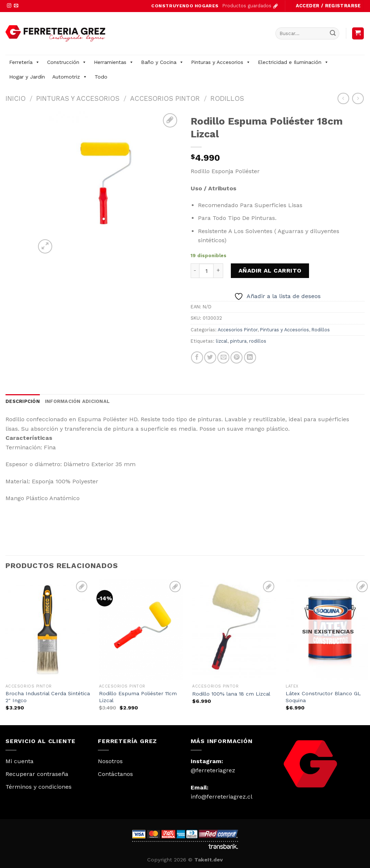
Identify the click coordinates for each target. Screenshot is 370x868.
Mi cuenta (20, 761)
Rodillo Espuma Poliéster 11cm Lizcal (138, 697)
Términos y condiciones (39, 787)
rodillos (258, 341)
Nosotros (110, 761)
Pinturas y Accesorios (221, 62)
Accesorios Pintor (165, 98)
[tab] (23, 401)
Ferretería (24, 62)
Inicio (16, 98)
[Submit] (333, 33)
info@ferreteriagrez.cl (222, 797)
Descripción (23, 401)
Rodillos (227, 98)
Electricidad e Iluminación (293, 62)
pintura (238, 341)
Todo (101, 77)
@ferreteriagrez (213, 770)
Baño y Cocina (162, 62)
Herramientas (114, 62)
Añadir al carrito (270, 271)
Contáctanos (115, 774)
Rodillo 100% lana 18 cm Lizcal (231, 694)
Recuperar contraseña (37, 774)
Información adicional (77, 401)
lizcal (222, 341)
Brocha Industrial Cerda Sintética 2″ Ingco (48, 697)
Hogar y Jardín (27, 77)
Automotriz (70, 77)
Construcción (67, 62)
